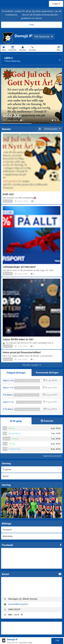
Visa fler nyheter (32, 365)
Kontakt (32, 48)
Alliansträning (14, 434)
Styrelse (23, 48)
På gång (16, 421)
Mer (59, 48)
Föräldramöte (14, 449)
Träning (11, 428)
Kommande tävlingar (47, 373)
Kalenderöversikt (52, 456)
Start (4, 48)
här (19, 15)
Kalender (13, 48)
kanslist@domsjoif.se (18, 604)
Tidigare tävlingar (16, 373)
